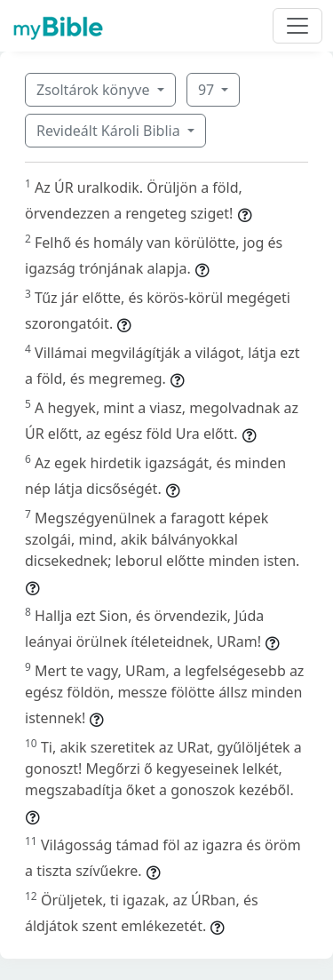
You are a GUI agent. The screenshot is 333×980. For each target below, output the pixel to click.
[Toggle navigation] (297, 26)
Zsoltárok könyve (95, 90)
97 (208, 90)
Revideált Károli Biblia (110, 131)
